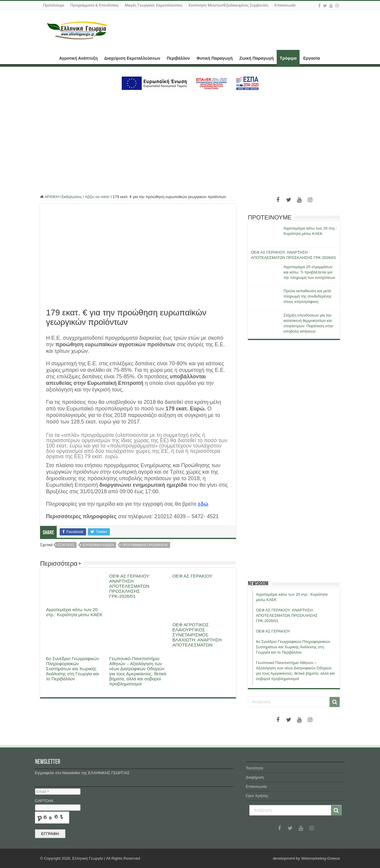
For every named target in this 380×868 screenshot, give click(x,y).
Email (43, 792)
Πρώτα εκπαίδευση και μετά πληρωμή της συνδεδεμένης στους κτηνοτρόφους (308, 296)
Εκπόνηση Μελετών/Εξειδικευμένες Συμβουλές (228, 5)
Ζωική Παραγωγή (256, 58)
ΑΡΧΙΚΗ (48, 58)
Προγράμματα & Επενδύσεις (95, 5)
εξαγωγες (66, 545)
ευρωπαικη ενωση (98, 545)
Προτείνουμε (54, 5)
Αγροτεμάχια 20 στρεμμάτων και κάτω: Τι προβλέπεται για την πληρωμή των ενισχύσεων (309, 272)
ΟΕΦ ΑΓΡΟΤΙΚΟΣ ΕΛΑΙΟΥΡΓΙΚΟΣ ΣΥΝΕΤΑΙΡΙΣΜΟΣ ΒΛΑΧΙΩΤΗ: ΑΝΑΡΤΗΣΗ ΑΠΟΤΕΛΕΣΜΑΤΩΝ (197, 635)
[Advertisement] (190, 140)
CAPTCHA (46, 801)
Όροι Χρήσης (257, 796)
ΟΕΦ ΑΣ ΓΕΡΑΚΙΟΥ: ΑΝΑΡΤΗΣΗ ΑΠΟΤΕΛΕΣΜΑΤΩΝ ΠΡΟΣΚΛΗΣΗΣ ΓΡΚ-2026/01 (130, 586)
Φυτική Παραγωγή (215, 58)
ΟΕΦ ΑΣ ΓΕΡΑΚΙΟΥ (193, 576)
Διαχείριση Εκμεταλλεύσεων (132, 58)
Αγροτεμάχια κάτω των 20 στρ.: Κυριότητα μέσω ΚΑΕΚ (74, 612)
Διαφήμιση (255, 777)
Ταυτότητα (254, 768)
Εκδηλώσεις (72, 197)
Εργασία (311, 58)
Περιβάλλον (178, 58)
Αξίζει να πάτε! (97, 197)
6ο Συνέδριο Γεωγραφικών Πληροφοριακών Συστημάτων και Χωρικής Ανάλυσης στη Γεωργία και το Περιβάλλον (73, 669)
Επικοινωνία (285, 5)
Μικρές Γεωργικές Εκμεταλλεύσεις (154, 5)
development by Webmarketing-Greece (306, 858)
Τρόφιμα (288, 58)
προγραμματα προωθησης (145, 545)
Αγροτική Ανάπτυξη (78, 58)
